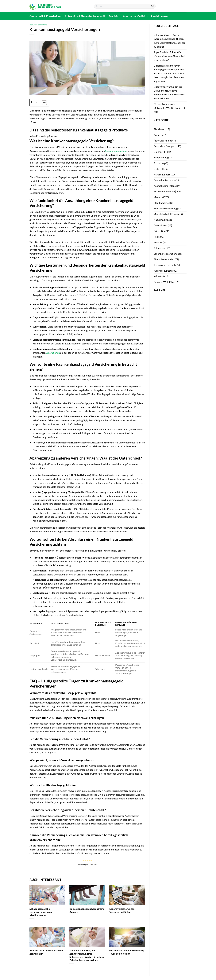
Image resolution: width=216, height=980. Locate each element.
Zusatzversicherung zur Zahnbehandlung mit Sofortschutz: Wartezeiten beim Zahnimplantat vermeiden (87, 955)
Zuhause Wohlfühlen (165, 282)
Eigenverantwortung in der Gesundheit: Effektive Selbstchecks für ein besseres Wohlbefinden (169, 93)
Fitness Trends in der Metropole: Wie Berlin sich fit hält (169, 108)
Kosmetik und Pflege (165, 186)
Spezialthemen (160, 16)
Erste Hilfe (159, 169)
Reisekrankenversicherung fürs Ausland (87, 910)
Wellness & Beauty (164, 271)
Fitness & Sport (162, 175)
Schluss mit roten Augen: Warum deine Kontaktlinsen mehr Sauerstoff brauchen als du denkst (169, 41)
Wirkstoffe (159, 276)
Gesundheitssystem (39, 25)
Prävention (160, 231)
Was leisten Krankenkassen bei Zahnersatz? (46, 952)
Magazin (158, 197)
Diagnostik (160, 152)
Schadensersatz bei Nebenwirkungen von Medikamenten (41, 912)
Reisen (157, 237)
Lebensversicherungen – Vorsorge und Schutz (123, 910)
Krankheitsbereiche (164, 191)
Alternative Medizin (135, 16)
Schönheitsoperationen (166, 254)
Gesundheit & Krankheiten (46, 16)
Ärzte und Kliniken (163, 141)
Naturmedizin (161, 220)
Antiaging (159, 135)
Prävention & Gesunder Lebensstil (86, 16)
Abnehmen (159, 129)
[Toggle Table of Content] (43, 103)
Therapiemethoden (164, 259)
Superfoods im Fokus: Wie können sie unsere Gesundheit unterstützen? (170, 56)
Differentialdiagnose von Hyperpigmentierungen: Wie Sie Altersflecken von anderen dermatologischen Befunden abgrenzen (169, 73)
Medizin (115, 16)
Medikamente (161, 203)
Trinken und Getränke (165, 265)
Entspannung (161, 158)
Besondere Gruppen (164, 146)
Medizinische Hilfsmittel (167, 214)
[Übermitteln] (153, 6)
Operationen (53, 353)
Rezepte (158, 242)
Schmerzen (160, 248)
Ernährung (159, 163)
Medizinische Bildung (165, 209)
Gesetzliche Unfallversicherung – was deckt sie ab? (127, 952)
